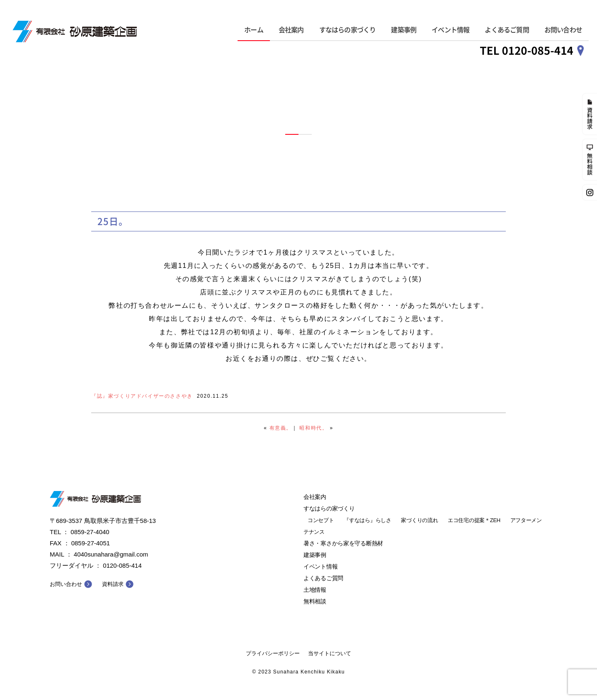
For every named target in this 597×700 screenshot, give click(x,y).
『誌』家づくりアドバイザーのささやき (142, 396)
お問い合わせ (563, 30)
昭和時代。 (313, 428)
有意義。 (281, 428)
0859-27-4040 (90, 532)
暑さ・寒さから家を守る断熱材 (343, 543)
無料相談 (315, 601)
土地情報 (315, 590)
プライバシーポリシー (273, 653)
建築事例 (404, 30)
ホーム (254, 30)
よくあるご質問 (507, 30)
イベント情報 (450, 30)
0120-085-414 (122, 565)
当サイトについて (330, 653)
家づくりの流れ (419, 520)
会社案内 (291, 30)
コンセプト (321, 520)
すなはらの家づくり (348, 30)
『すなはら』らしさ (367, 520)
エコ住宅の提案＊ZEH (474, 520)
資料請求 (113, 584)
